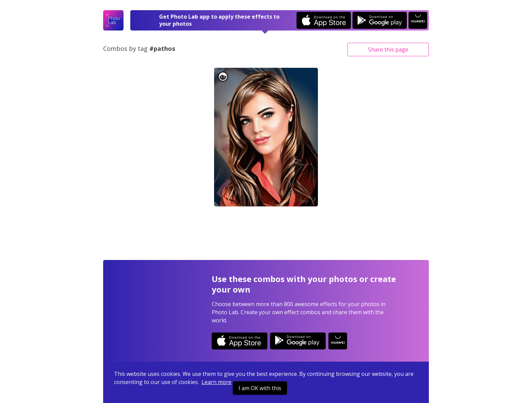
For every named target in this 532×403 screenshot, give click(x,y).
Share (388, 49)
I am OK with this (260, 388)
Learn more (216, 382)
